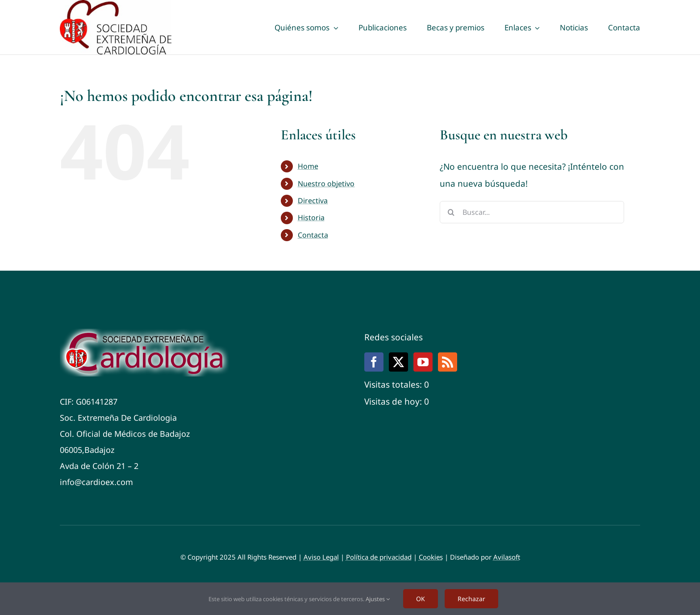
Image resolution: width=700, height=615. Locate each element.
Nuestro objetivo (326, 184)
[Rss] (448, 362)
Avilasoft (507, 557)
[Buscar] (451, 212)
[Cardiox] (147, 333)
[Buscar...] (532, 212)
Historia (311, 218)
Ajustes (378, 599)
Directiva (313, 201)
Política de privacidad (379, 557)
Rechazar (471, 599)
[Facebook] (374, 362)
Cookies (431, 557)
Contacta (313, 235)
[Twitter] (398, 362)
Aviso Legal (321, 557)
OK (421, 599)
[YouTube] (423, 362)
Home (308, 166)
